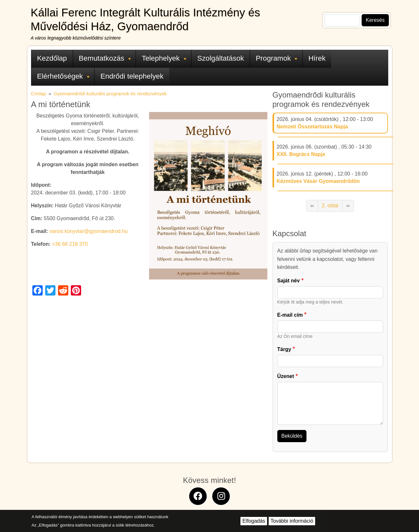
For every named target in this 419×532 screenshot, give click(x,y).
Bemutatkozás (105, 58)
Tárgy (284, 349)
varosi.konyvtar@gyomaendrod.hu (88, 231)
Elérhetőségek (63, 76)
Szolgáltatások (221, 58)
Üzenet (286, 376)
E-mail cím (290, 315)
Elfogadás (254, 521)
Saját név (289, 281)
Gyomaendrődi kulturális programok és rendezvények (110, 94)
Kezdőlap (52, 58)
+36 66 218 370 (70, 244)
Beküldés (292, 436)
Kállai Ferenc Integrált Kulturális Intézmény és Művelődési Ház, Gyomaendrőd (146, 19)
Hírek (317, 58)
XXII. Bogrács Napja (301, 154)
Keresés (375, 20)
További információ (292, 521)
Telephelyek (164, 58)
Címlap (39, 94)
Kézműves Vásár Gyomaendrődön (318, 181)
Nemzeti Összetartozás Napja (312, 127)
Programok (277, 58)
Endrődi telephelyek (132, 76)
